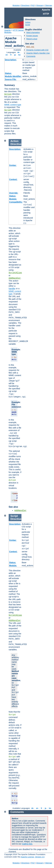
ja (15, 55)
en (7, 55)
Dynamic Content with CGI (37, 50)
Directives (25, 5)
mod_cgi (30, 47)
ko (19, 55)
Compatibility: (16, 202)
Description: (11, 60)
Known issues (32, 36)
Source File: (11, 79)
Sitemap (49, 5)
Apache (7, 30)
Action (8, 94)
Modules (16, 5)
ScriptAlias (15, 273)
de (18, 52)
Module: (13, 199)
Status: (8, 73)
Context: (13, 179)
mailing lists (27, 844)
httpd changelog (33, 32)
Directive (16, 144)
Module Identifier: (13, 76)
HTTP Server (18, 30)
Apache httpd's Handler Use (38, 53)
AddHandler (15, 278)
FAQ (33, 5)
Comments (31, 56)
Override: (14, 193)
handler (12, 289)
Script (8, 110)
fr (11, 55)
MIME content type (13, 105)
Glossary (40, 5)
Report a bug (32, 39)
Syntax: (13, 165)
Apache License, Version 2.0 (32, 857)
